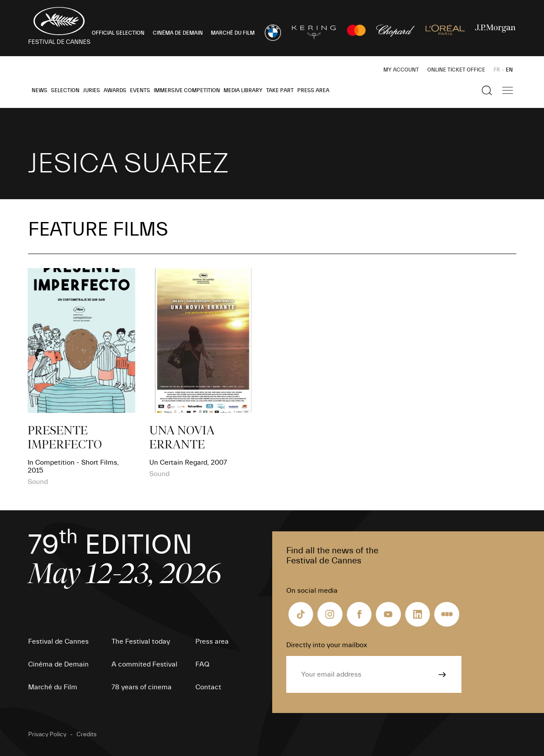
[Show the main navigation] (508, 90)
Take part (280, 90)
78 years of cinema (142, 687)
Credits (86, 735)
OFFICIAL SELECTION (118, 33)
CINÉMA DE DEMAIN (178, 33)
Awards (115, 90)
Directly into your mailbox (327, 645)
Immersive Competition (187, 90)
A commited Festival (144, 664)
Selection (65, 90)
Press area (313, 90)
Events (140, 90)
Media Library (243, 90)
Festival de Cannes (58, 641)
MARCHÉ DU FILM (233, 33)
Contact (208, 687)
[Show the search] (487, 90)
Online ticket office (456, 70)
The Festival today (141, 641)
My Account (401, 70)
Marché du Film (53, 687)
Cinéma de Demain (58, 664)
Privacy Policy (47, 735)
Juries (92, 90)
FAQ (202, 664)
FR (497, 70)
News (40, 90)
